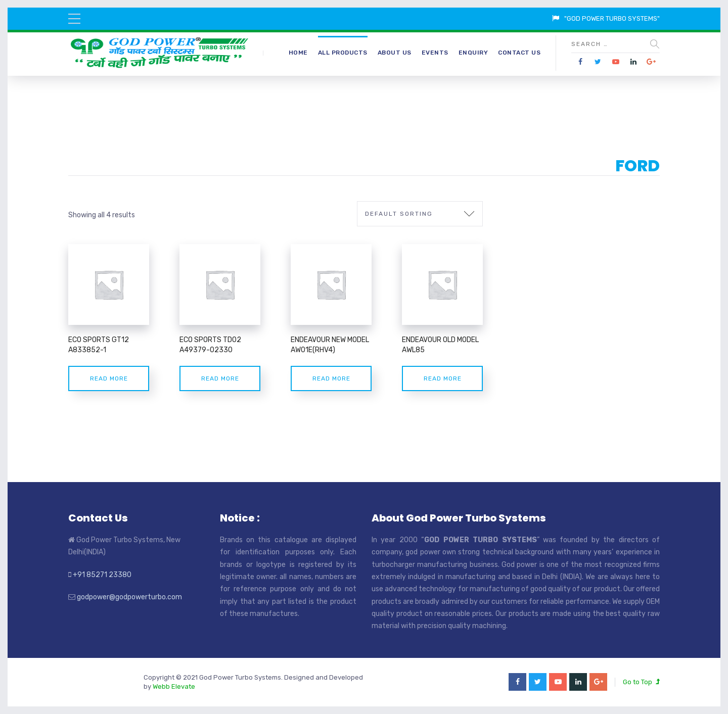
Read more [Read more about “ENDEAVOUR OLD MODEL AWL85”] (443, 378)
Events (435, 53)
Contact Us (519, 53)
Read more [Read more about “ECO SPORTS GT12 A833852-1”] (109, 378)
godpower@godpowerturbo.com (129, 597)
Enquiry (473, 53)
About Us (395, 53)
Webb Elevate (174, 686)
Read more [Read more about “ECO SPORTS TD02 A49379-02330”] (220, 378)
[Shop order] (420, 214)
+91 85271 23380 (102, 575)
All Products (343, 53)
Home (298, 53)
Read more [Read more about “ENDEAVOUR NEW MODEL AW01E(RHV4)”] (331, 378)
